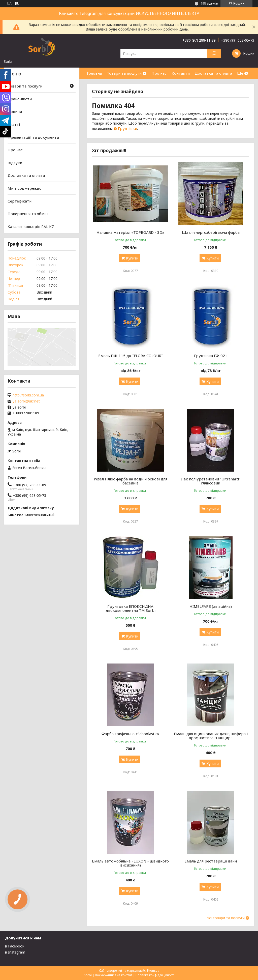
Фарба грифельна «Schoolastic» (130, 734)
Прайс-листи (20, 99)
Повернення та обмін (28, 214)
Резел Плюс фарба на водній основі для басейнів (131, 481)
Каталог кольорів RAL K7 (31, 226)
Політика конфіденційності (155, 975)
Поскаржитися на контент (114, 975)
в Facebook (15, 946)
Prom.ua (153, 971)
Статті (14, 124)
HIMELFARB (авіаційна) (211, 606)
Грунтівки (127, 128)
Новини (15, 111)
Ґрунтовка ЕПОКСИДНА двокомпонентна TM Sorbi (131, 608)
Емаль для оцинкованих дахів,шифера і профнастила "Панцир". (211, 736)
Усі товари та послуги (226, 918)
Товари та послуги (124, 73)
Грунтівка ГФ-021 (211, 356)
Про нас (159, 73)
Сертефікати (20, 201)
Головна (94, 73)
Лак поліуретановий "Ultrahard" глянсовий (211, 481)
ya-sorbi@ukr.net (26, 401)
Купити (132, 258)
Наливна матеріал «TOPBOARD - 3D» (130, 232)
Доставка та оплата (213, 73)
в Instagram (15, 952)
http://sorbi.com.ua (28, 395)
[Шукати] (214, 54)
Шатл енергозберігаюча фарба (211, 232)
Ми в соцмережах (24, 188)
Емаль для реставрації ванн (211, 861)
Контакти (181, 73)
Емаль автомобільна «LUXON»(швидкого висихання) (130, 863)
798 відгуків (209, 3)
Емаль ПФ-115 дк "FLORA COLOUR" (131, 356)
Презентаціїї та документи (33, 137)
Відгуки (15, 163)
